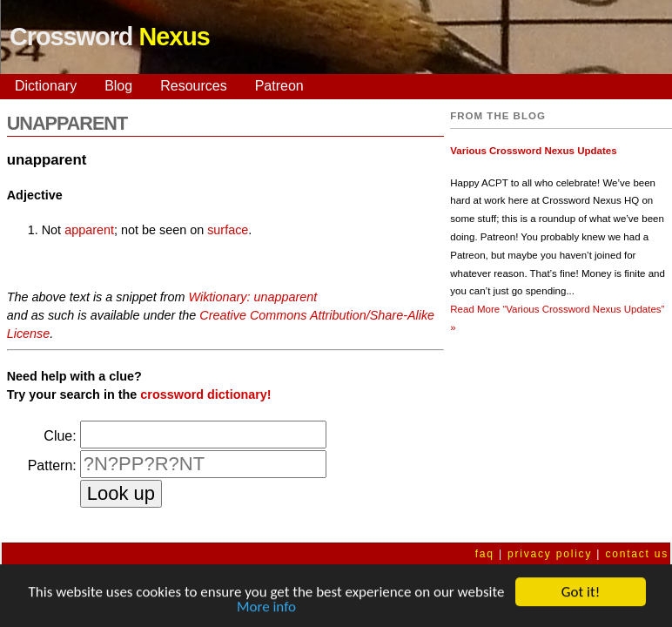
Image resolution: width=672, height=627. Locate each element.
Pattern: (52, 465)
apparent (89, 230)
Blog (118, 86)
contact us (637, 554)
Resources (193, 86)
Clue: (60, 436)
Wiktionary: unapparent (253, 297)
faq (485, 554)
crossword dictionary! (205, 394)
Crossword (110, 37)
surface (228, 230)
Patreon (279, 86)
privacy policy (550, 554)
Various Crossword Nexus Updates (533, 151)
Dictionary (46, 86)
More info (266, 608)
